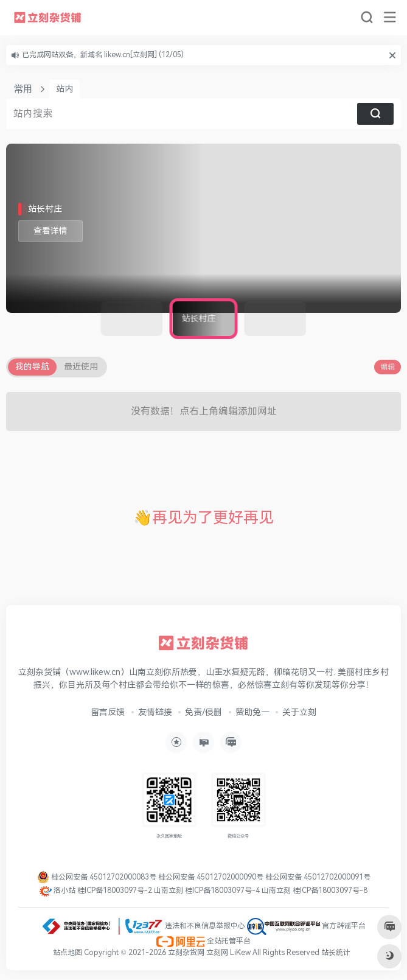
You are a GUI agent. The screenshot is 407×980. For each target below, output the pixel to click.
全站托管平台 (203, 941)
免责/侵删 (203, 712)
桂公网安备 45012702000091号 (318, 877)
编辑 (388, 367)
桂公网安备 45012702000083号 (98, 877)
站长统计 (336, 953)
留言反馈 (108, 712)
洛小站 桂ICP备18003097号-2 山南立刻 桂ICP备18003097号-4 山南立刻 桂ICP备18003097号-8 (203, 891)
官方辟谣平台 (306, 926)
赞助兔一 (252, 712)
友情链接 (155, 712)
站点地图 (68, 953)
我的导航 (32, 367)
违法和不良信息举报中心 (143, 926)
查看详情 (50, 231)
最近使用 (81, 367)
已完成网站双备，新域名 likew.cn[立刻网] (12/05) (103, 55)
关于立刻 (299, 712)
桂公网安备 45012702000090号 (212, 877)
